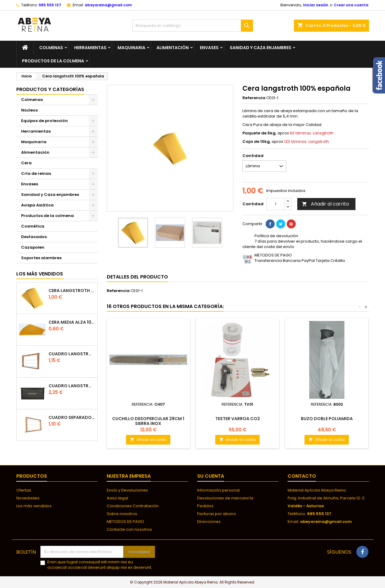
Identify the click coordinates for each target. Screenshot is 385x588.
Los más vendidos (40, 274)
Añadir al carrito (325, 204)
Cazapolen (33, 247)
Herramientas (90, 48)
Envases (209, 48)
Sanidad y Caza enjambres (260, 48)
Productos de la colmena (53, 61)
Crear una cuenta (351, 5)
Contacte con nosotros (129, 529)
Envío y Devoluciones (127, 490)
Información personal (218, 490)
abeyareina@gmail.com (108, 5)
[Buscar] (193, 26)
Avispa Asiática (37, 205)
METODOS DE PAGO (125, 522)
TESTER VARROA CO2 (238, 419)
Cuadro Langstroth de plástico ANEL (72, 386)
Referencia (254, 98)
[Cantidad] (276, 204)
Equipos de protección (44, 121)
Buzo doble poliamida (327, 419)
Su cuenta (211, 476)
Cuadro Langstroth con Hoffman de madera (72, 354)
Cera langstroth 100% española (72, 291)
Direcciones (209, 522)
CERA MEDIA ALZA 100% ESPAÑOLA (72, 322)
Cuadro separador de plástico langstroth (72, 418)
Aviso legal (117, 498)
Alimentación (173, 48)
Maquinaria (131, 48)
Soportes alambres (41, 258)
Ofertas (24, 490)
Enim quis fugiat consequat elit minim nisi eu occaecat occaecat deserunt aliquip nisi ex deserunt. (100, 565)
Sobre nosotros (122, 514)
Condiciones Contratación (133, 506)
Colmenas (51, 48)
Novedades (28, 498)
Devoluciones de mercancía (225, 498)
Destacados (34, 237)
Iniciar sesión (316, 5)
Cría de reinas (36, 173)
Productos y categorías (50, 89)
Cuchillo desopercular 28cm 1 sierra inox (148, 421)
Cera (26, 163)
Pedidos (205, 506)
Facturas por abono (217, 514)
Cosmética (33, 226)
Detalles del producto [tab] (137, 277)
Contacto (302, 476)
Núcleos (29, 110)
